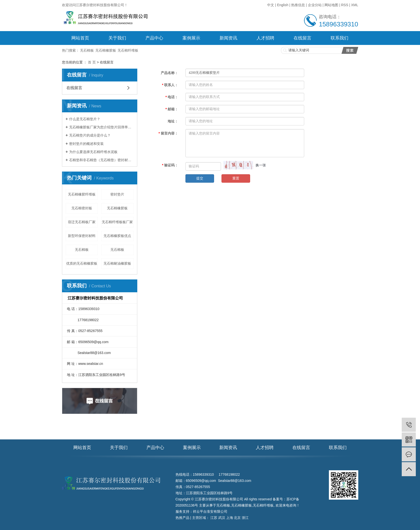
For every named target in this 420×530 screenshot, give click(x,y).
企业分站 (315, 5)
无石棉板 (87, 50)
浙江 (245, 518)
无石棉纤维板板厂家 (117, 222)
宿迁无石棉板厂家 (82, 222)
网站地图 (331, 5)
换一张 (261, 165)
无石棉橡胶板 (106, 50)
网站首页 (80, 38)
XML (355, 5)
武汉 (222, 518)
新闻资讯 (228, 38)
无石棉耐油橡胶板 (117, 263)
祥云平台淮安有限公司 (210, 511)
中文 (271, 5)
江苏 (214, 518)
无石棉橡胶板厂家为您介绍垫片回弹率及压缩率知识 (101, 127)
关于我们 (117, 38)
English (283, 5)
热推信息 (298, 5)
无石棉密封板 (82, 208)
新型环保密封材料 (82, 236)
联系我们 (340, 38)
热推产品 (182, 518)
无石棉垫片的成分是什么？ (90, 135)
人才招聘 (265, 38)
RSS (345, 5)
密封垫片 (117, 194)
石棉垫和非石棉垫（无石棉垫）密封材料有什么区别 (101, 160)
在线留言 (302, 38)
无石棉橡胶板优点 (117, 236)
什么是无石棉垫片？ (85, 119)
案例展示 (191, 38)
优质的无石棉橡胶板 (82, 263)
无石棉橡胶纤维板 (82, 194)
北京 (237, 518)
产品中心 (154, 38)
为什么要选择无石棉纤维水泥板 (93, 152)
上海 (230, 518)
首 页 (92, 62)
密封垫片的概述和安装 (86, 144)
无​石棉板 (117, 250)
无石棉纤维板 (128, 50)
